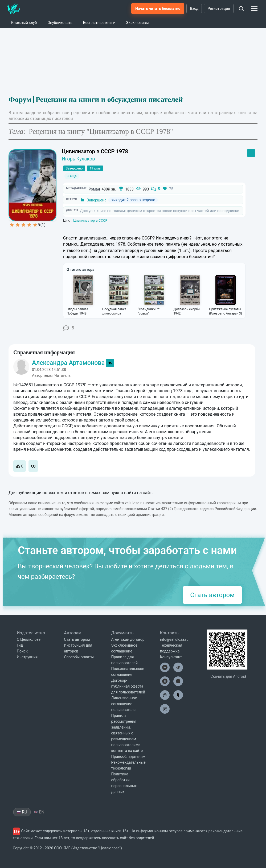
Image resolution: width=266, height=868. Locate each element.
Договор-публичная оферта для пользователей (128, 686)
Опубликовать (60, 23)
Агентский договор (128, 639)
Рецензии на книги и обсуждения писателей (109, 99)
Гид (20, 645)
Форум (20, 99)
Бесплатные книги (99, 23)
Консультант (171, 657)
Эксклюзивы (137, 23)
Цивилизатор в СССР (90, 220)
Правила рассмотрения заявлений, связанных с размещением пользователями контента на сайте (127, 733)
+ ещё (72, 176)
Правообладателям (128, 757)
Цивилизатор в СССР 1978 (95, 151)
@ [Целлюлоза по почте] (165, 695)
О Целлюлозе (29, 639)
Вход (194, 9)
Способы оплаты (79, 657)
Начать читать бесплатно (158, 9)
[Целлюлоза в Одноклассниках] (165, 681)
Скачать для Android (228, 676)
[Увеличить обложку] (32, 185)
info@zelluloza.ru (174, 639)
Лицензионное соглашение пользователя (124, 704)
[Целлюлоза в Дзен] (178, 681)
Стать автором (212, 595)
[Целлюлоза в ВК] (165, 667)
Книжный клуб (24, 23)
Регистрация (219, 9)
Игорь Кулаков (78, 159)
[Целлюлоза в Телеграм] (178, 667)
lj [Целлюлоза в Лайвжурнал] (178, 695)
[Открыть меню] (251, 153)
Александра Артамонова (68, 363)
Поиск (22, 651)
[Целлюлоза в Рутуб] (165, 709)
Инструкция (27, 657)
